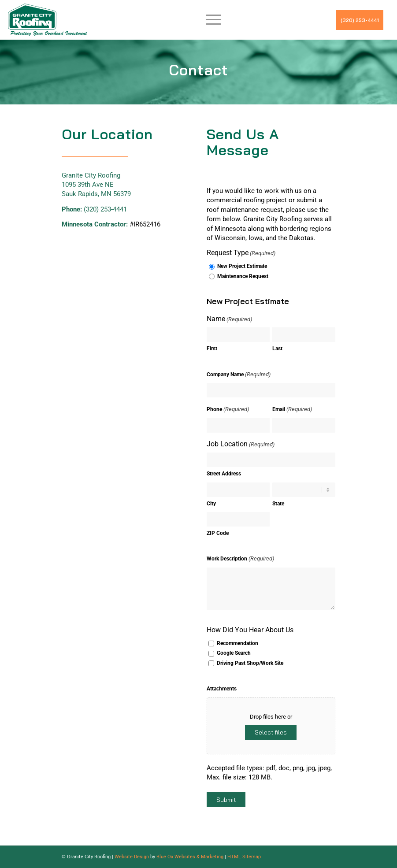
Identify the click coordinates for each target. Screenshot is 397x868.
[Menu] (209, 20)
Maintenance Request (243, 276)
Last (277, 349)
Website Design (132, 857)
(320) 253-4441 (360, 20)
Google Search (234, 653)
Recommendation (237, 643)
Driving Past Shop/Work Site (250, 663)
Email (292, 409)
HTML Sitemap (244, 857)
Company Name (239, 374)
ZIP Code (218, 533)
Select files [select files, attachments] (271, 732)
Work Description (240, 558)
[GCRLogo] (48, 20)
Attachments (222, 689)
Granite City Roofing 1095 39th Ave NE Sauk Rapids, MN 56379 (96, 185)
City (211, 504)
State (278, 504)
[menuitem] (209, 20)
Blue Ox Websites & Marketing (190, 857)
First (212, 349)
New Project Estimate (242, 266)
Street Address (224, 474)
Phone (228, 409)
